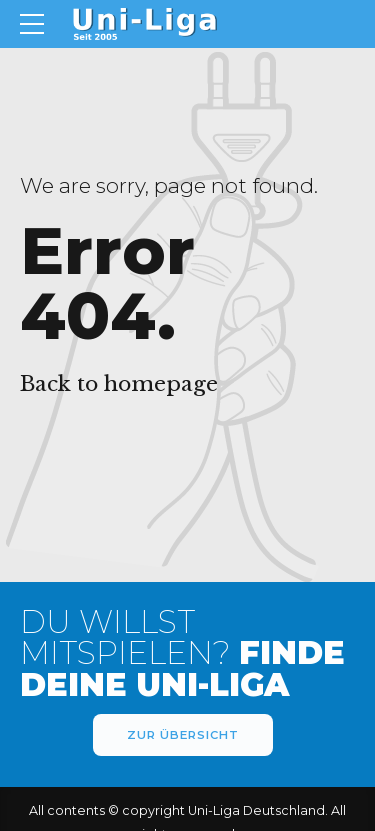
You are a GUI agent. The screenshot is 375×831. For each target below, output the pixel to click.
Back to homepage (119, 384)
